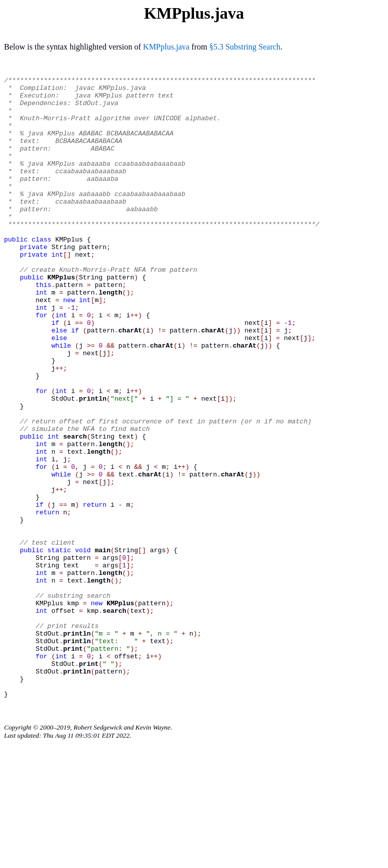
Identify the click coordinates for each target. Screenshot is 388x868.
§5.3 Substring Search (245, 47)
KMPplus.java (166, 47)
